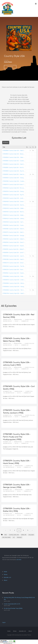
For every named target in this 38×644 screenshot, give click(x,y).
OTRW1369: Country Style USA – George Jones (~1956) (17, 236)
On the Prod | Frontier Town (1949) (13, 608)
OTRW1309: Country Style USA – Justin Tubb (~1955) (17, 253)
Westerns (19, 537)
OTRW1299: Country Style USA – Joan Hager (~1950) (17, 256)
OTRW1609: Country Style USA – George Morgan (16, 178)
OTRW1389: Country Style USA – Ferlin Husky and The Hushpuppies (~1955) (17, 437)
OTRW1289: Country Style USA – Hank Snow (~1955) (17, 259)
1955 (6, 535)
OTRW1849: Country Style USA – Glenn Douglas (15, 157)
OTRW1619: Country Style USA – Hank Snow (14, 174)
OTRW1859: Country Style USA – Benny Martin (15, 154)
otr (14, 537)
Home (5, 572)
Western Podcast (7, 321)
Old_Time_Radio (6, 537)
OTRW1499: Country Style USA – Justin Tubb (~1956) (17, 198)
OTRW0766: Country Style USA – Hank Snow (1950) (16, 293)
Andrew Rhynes (18, 320)
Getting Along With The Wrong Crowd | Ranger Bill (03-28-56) (19, 598)
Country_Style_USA (14, 535)
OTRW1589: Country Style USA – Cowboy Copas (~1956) (18, 181)
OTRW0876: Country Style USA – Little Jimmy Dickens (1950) (19, 280)
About (6, 580)
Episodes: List (7, 577)
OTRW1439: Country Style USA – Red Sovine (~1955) (16, 212)
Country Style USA (30, 320)
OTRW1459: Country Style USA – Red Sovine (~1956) (17, 205)
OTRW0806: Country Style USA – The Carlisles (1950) (17, 290)
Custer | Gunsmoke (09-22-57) (12, 604)
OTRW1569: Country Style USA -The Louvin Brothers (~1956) (19, 188)
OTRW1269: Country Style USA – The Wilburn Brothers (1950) (19, 266)
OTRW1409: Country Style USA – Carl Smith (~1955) (16, 222)
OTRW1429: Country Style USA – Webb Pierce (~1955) (17, 215)
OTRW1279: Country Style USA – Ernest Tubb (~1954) (17, 263)
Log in (4, 622)
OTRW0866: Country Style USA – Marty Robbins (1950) (17, 283)
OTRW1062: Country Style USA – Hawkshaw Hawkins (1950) (18, 273)
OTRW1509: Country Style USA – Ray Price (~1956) (16, 195)
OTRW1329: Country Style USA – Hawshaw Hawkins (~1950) (19, 246)
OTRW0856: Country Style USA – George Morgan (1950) (18, 287)
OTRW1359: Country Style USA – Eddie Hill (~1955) (16, 239)
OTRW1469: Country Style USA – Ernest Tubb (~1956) (17, 202)
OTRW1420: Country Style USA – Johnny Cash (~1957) (17, 219)
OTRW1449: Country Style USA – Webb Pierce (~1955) (17, 208)
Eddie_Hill (24, 535)
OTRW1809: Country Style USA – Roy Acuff (14, 171)
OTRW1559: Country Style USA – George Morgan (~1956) (18, 191)
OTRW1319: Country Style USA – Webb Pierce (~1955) (17, 249)
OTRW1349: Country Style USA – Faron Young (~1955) (17, 242)
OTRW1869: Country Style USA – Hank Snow (14, 151)
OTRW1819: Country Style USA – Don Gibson (14, 168)
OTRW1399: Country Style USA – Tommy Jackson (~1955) (18, 225)
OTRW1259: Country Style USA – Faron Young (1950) (17, 270)
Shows (6, 575)
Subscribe (10, 67)
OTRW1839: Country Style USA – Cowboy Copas (15, 161)
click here (19, 560)
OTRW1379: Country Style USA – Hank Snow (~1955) (16, 232)
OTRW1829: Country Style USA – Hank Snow (14, 164)
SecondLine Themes (26, 635)
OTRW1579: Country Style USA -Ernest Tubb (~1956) (17, 185)
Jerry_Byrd (31, 535)
